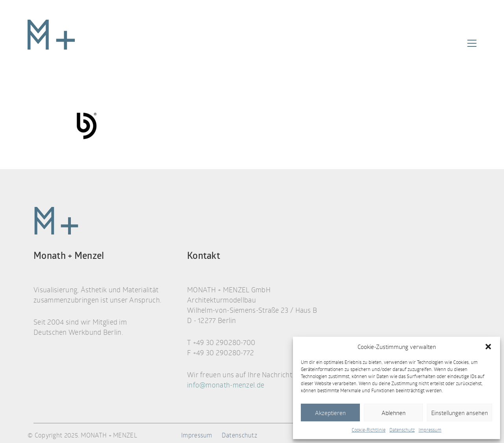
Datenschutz (402, 430)
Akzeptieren (330, 413)
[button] (488, 347)
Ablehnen (394, 413)
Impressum (430, 430)
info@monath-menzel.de (226, 385)
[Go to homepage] (51, 43)
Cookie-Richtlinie (369, 430)
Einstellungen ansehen (460, 413)
